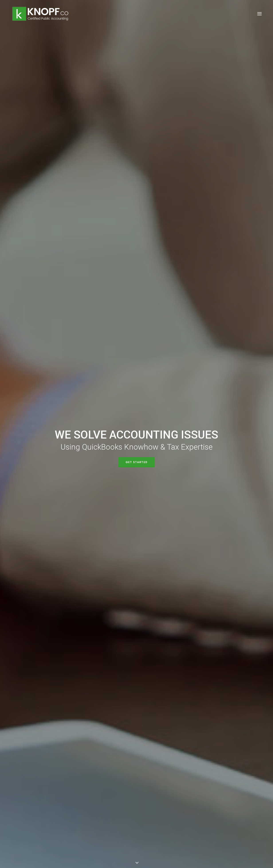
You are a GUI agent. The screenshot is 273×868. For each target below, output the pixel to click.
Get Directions (103, 816)
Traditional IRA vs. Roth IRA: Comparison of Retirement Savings (131, 520)
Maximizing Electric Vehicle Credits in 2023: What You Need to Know (48, 512)
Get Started (136, 108)
